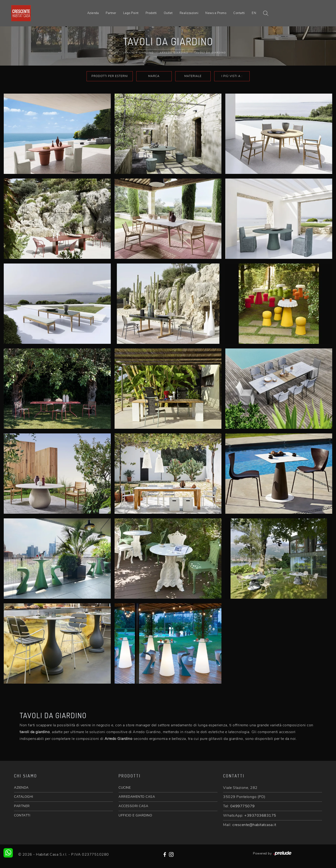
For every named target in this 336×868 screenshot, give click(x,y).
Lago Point (131, 13)
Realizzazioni (189, 13)
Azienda (93, 13)
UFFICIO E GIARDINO (135, 815)
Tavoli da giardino (210, 53)
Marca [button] (154, 76)
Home (115, 53)
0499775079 (243, 806)
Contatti (239, 13)
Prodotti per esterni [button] (110, 76)
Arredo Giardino (174, 53)
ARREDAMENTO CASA (137, 797)
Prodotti (151, 13)
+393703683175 (260, 815)
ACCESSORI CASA (133, 806)
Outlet (168, 13)
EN (254, 13)
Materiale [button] (193, 76)
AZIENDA (21, 788)
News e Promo (216, 13)
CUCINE (125, 788)
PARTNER (22, 806)
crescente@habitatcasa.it (254, 825)
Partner (111, 13)
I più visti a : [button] (232, 76)
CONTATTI (22, 815)
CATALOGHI (24, 797)
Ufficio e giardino (138, 53)
